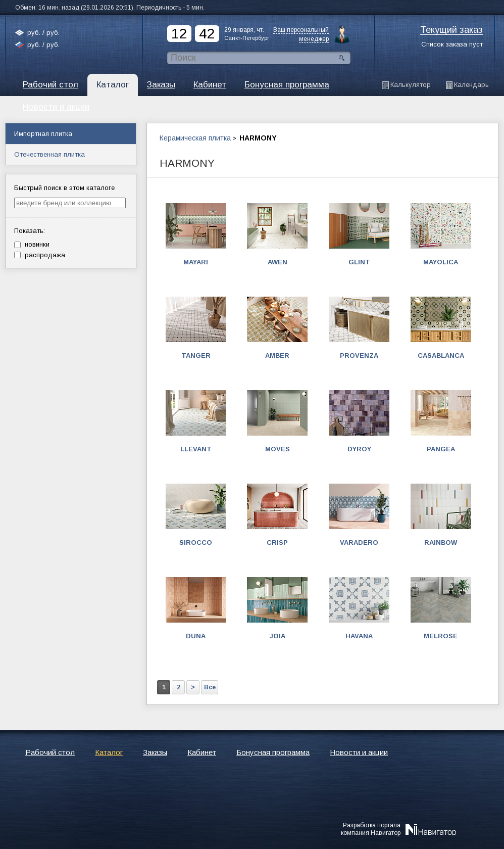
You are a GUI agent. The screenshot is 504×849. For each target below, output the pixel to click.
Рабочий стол (51, 85)
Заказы (161, 85)
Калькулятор (411, 85)
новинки (32, 244)
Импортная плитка (43, 134)
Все (210, 687)
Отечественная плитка (49, 154)
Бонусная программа (287, 85)
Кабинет (210, 85)
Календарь (471, 85)
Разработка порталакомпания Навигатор (371, 829)
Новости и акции (359, 752)
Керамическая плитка (195, 138)
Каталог (113, 85)
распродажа (40, 255)
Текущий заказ (451, 30)
